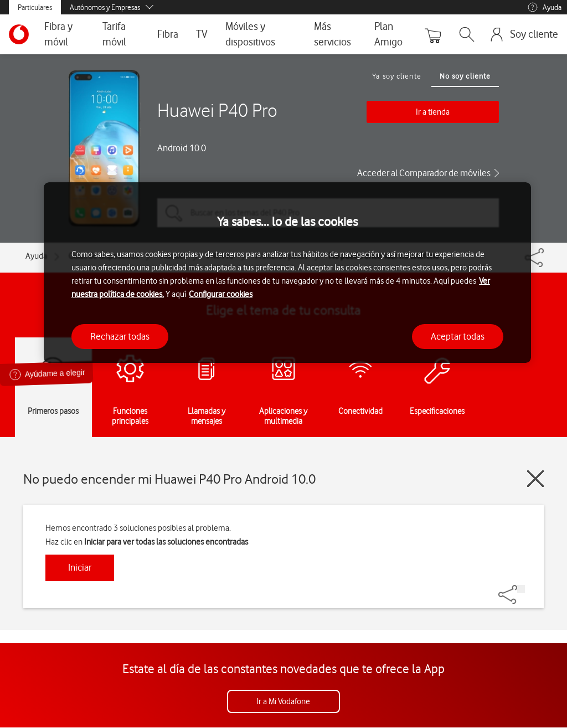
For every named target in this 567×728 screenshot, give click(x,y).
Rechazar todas (120, 336)
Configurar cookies (221, 294)
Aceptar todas (458, 336)
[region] (287, 273)
